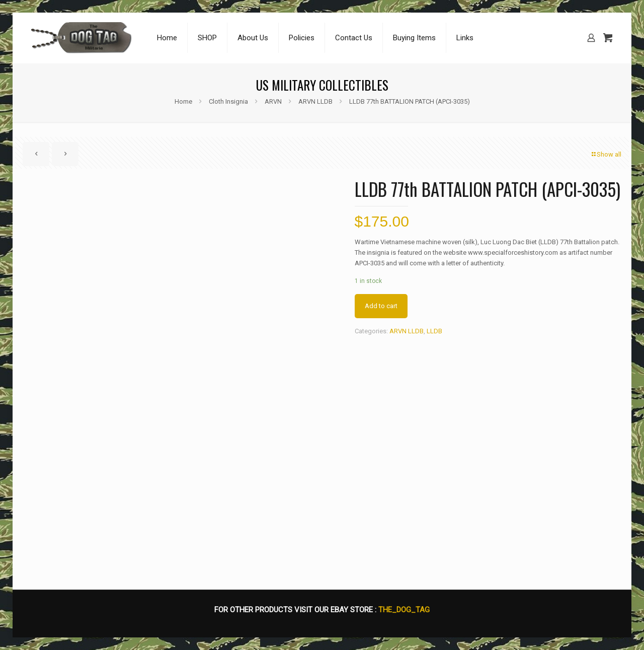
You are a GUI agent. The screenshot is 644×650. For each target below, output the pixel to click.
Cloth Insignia (228, 101)
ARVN (273, 101)
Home (183, 101)
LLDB (434, 331)
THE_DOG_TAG (404, 610)
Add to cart (381, 306)
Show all (606, 154)
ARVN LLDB (315, 101)
